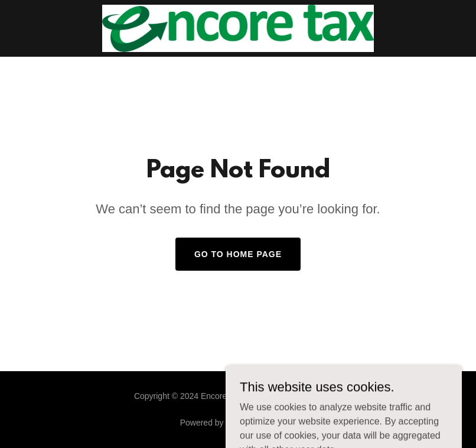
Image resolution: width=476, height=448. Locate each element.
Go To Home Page (238, 254)
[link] (238, 28)
